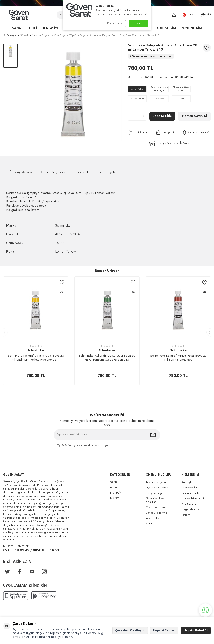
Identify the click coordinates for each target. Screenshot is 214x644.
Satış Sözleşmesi (156, 493)
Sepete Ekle (162, 116)
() (206, 15)
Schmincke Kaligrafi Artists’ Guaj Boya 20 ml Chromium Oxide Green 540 (107, 358)
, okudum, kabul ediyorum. (85, 446)
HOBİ (33, 29)
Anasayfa (10, 36)
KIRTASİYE (51, 29)
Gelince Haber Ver (197, 132)
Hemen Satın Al (194, 116)
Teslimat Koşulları (157, 482)
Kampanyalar (189, 488)
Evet (138, 23)
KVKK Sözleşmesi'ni (72, 445)
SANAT (18, 29)
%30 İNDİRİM (166, 29)
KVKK (149, 524)
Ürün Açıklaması (21, 172)
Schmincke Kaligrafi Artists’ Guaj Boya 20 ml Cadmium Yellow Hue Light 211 (36, 358)
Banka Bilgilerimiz (157, 513)
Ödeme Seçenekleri (54, 172)
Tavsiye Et (165, 132)
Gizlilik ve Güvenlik (157, 507)
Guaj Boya (60, 36)
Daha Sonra (115, 23)
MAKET (115, 499)
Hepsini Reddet (164, 630)
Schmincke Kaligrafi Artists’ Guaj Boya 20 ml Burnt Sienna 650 (178, 358)
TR (189, 15)
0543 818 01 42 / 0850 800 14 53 (31, 551)
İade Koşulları (108, 172)
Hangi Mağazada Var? (169, 144)
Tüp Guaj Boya (77, 36)
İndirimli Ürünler (191, 493)
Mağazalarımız (190, 510)
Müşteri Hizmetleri (193, 499)
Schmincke (151, 56)
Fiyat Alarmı (138, 132)
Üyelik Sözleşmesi (157, 488)
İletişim (186, 515)
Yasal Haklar (153, 518)
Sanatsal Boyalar (41, 36)
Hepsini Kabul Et (196, 630)
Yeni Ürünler (189, 504)
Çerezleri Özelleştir (130, 630)
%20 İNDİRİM (192, 29)
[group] (73, 93)
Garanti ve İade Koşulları (155, 500)
